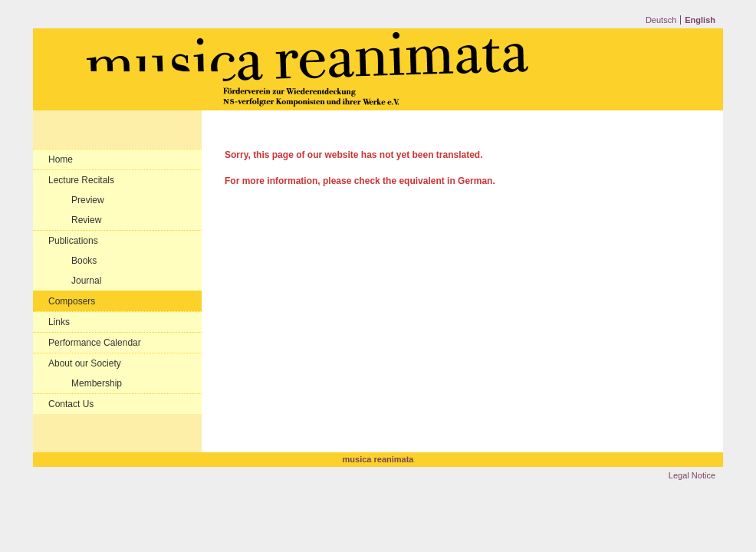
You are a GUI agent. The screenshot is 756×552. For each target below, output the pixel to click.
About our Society (85, 363)
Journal (86, 281)
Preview (88, 200)
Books (84, 261)
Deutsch (661, 20)
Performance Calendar (95, 343)
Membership (97, 383)
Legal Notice (692, 475)
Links (59, 322)
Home (61, 159)
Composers (72, 301)
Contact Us (71, 404)
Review (86, 220)
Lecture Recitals (81, 180)
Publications (73, 241)
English (700, 20)
